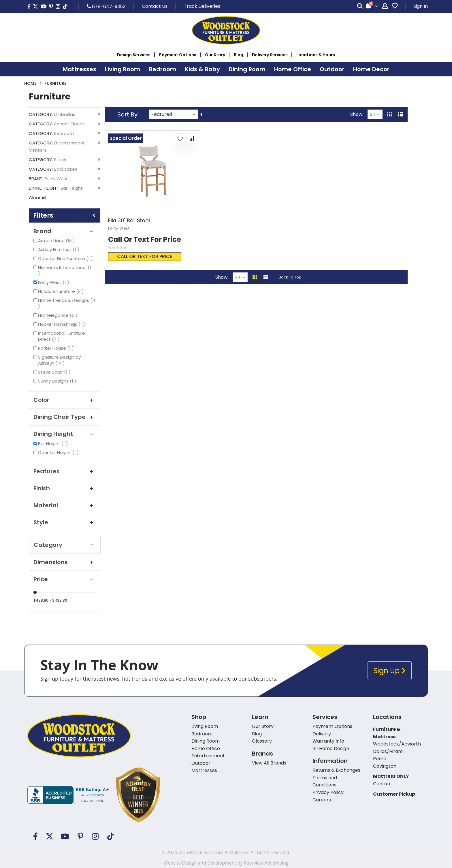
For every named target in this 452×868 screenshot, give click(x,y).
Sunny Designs (58, 381)
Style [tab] (65, 522)
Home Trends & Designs (67, 303)
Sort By (127, 114)
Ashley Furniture (59, 250)
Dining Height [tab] (65, 434)
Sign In (421, 6)
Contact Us (155, 6)
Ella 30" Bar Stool (129, 221)
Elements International (65, 270)
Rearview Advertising (266, 863)
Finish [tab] (65, 488)
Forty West (54, 282)
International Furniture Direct (62, 336)
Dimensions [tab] (65, 562)
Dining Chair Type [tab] (65, 417)
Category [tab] (65, 545)
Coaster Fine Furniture (66, 258)
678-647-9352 (106, 6)
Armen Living (57, 241)
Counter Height (59, 452)
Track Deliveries (202, 6)
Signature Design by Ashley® (59, 360)
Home (30, 83)
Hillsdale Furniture (62, 291)
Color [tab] (65, 400)
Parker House (57, 348)
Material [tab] (65, 505)
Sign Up (390, 671)
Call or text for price (145, 256)
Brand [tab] (65, 231)
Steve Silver (55, 372)
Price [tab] (65, 579)
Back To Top (290, 277)
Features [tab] (65, 471)
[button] (180, 139)
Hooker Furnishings (62, 324)
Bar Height (54, 444)
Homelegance (59, 315)
